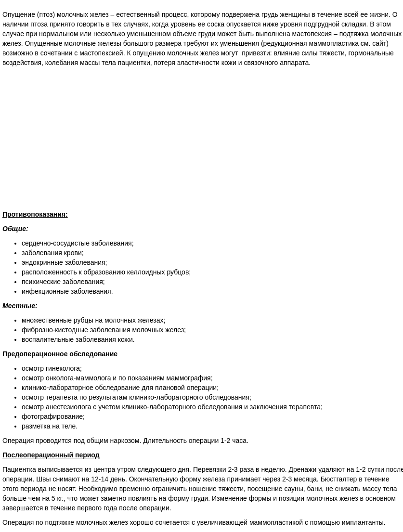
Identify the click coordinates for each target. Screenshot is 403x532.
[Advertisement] (201, 140)
